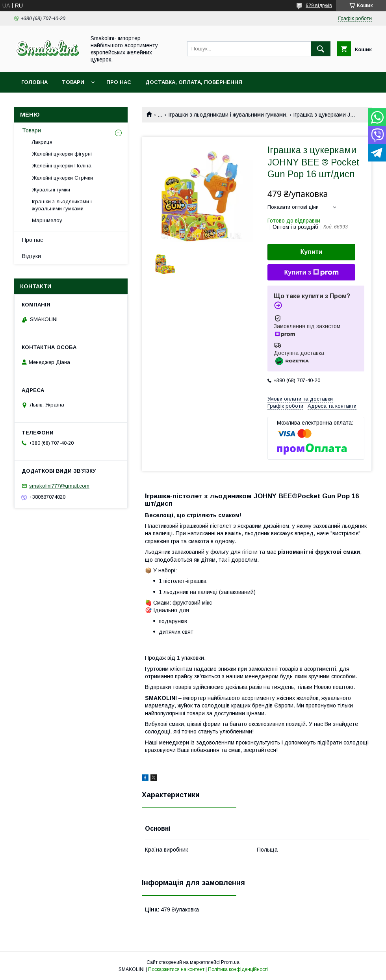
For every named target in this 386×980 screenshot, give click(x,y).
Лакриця (42, 142)
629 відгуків (319, 6)
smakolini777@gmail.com (59, 486)
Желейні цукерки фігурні (62, 154)
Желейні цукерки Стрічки (62, 178)
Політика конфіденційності (238, 969)
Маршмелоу (47, 220)
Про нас (119, 82)
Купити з (311, 273)
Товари (73, 82)
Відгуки (32, 256)
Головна (34, 82)
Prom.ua (230, 962)
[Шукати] (321, 49)
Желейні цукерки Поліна (62, 166)
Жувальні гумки (51, 190)
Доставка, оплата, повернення (194, 82)
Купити (312, 252)
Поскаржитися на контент (176, 969)
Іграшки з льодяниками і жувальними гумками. (228, 115)
